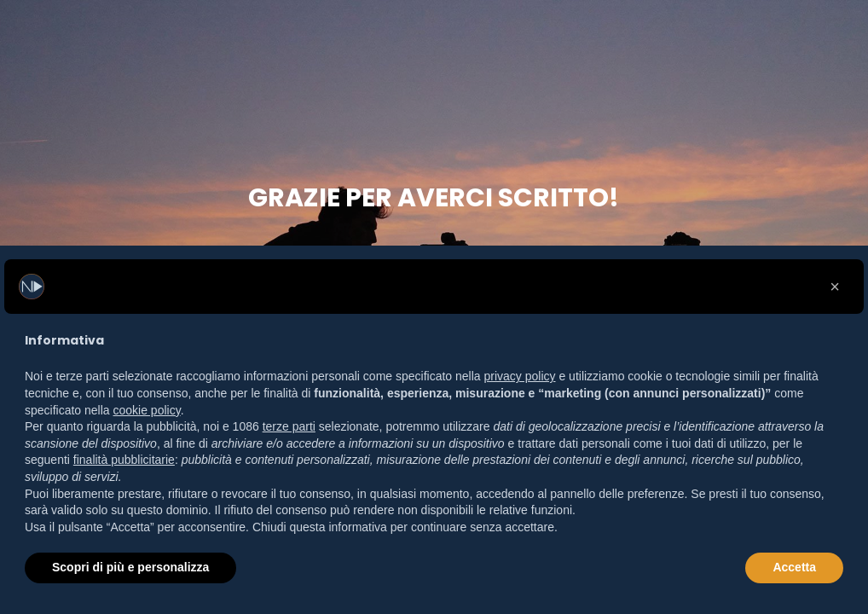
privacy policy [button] (520, 376)
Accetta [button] (794, 567)
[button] (835, 287)
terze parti (289, 426)
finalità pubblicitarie (124, 460)
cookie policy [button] (147, 410)
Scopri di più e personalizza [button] (130, 567)
